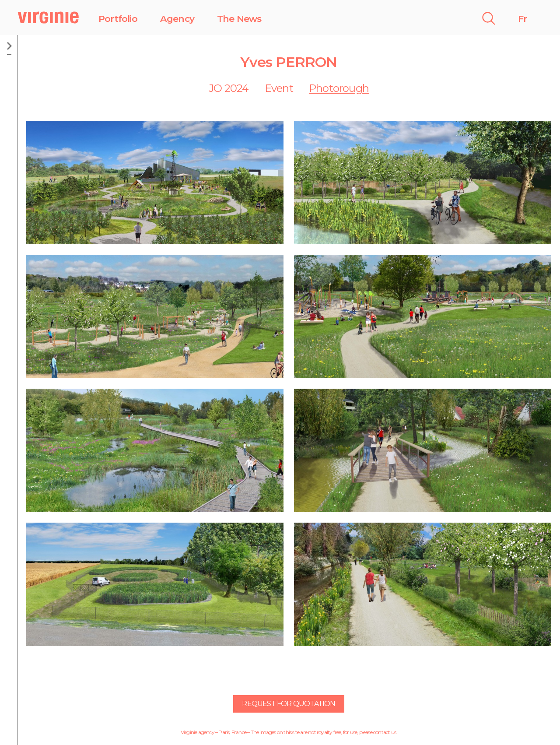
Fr (522, 19)
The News (239, 19)
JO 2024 (229, 88)
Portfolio (118, 19)
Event (279, 88)
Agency (177, 19)
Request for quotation (289, 704)
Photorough (339, 88)
